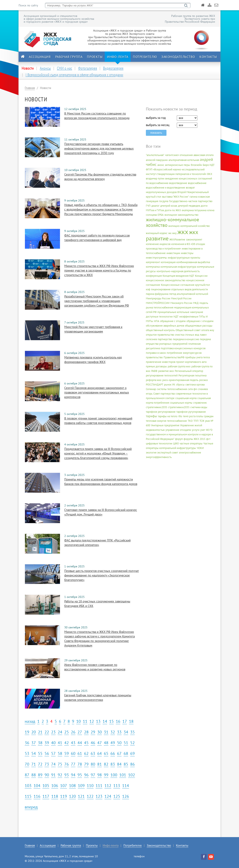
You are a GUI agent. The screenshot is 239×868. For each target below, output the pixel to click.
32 (113, 732)
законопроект (194, 240)
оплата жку (208, 330)
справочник (200, 403)
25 (67, 732)
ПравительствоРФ (174, 357)
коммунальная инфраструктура (178, 267)
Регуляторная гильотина (192, 375)
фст (208, 439)
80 (93, 764)
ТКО (190, 421)
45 (86, 743)
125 (117, 796)
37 (34, 743)
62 (86, 753)
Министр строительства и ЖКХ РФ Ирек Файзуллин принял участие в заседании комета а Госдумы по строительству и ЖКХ (99, 270)
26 (73, 732)
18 (131, 721)
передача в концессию (186, 339)
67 (119, 753)
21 (40, 732)
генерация (152, 201)
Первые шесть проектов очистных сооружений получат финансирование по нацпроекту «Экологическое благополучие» (102, 575)
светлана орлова (195, 385)
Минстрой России (181, 298)
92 (60, 775)
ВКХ (210, 174)
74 (53, 764)
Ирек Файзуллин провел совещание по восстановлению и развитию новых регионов (95, 667)
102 (132, 775)
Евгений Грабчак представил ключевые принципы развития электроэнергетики (98, 698)
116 (37, 796)
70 (27, 764)
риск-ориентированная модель (180, 380)
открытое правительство (160, 335)
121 (81, 796)
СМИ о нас (64, 68)
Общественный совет (188, 330)
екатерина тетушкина (194, 210)
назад (30, 721)
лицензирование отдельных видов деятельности (179, 289)
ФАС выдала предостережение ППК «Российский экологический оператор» (97, 543)
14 (105, 721)
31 (106, 732)
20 (34, 732)
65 (106, 753)
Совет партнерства (164, 394)
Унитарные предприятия (165, 425)
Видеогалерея (113, 68)
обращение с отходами (200, 321)
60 (73, 753)
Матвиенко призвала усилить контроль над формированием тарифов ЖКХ (93, 360)
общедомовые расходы (199, 326)
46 (93, 743)
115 (28, 796)
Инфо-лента (118, 57)
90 (47, 775)
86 (132, 764)
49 (113, 743)
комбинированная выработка (193, 262)
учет (203, 430)
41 (60, 743)
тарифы (151, 416)
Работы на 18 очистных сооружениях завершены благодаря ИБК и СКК (97, 604)
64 (100, 753)
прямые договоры (156, 366)
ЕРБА (161, 215)
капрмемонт (153, 262)
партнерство (165, 339)
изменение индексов (158, 244)
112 (108, 786)
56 (47, 753)
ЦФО (176, 443)
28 (86, 732)
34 (126, 732)
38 (40, 743)
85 (126, 764)
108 (72, 786)
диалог (155, 206)
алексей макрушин (157, 160)
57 (53, 753)
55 (40, 753)
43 (73, 743)
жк (170, 233)
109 (81, 786)
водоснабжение (197, 183)
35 (132, 732)
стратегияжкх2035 (157, 407)
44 (80, 743)
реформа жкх (154, 380)
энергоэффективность (159, 457)
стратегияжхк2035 (179, 407)
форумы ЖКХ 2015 (194, 439)
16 (118, 721)
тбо (180, 416)
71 (34, 764)
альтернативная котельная (184, 160)
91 (53, 775)
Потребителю (145, 57)
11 (85, 721)
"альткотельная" (155, 155)
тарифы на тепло (168, 416)
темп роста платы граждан (198, 416)
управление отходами (178, 430)
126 (126, 796)
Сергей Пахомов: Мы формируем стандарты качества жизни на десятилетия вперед (100, 177)
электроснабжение (190, 453)
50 (119, 743)
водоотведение (178, 183)
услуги (196, 430)
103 (28, 786)
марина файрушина (157, 294)
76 (67, 764)
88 (34, 775)
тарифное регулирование (161, 412)
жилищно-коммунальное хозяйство (172, 222)
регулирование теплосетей (162, 375)
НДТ (176, 317)
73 (47, 764)
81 (100, 764)
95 (80, 775)
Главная (30, 88)
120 (72, 796)
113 (117, 786)
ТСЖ (202, 421)
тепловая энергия (156, 421)
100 (114, 775)
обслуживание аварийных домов (165, 326)
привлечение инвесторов (161, 362)
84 (119, 764)
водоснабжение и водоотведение (165, 188)
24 (60, 732)
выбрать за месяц (158, 125)
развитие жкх (166, 371)
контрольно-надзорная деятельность (178, 271)
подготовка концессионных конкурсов (183, 348)
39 (47, 743)
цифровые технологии (159, 443)
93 (67, 775)
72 (40, 764)
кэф (148, 289)
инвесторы (187, 253)
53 (27, 753)
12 (92, 721)
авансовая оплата (203, 155)
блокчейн (196, 165)
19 (27, 732)
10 (78, 721)
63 (93, 753)
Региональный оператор (189, 371)
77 (73, 764)
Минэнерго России (181, 303)
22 (47, 732)
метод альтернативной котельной (189, 294)
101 (123, 775)
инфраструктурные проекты (184, 258)
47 (100, 743)
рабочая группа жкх (179, 366)
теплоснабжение (177, 421)
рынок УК (170, 385)
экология (151, 453)
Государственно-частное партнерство (191, 201)
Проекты (95, 57)
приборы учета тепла (197, 357)
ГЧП (148, 206)
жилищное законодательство (181, 215)
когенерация (168, 262)
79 (86, 764)
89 (40, 775)
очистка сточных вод (187, 335)
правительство (154, 357)
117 (46, 796)
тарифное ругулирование (191, 412)
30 (100, 732)
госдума (163, 201)
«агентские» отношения (179, 155)
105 (46, 786)
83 (113, 764)
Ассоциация (40, 57)
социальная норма (186, 398)
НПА (157, 321)
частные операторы (191, 443)
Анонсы (45, 68)
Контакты (208, 57)
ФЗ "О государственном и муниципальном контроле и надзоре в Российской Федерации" (179, 434)
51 (126, 743)
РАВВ (154, 371)
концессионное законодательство (166, 280)
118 (55, 796)
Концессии (201, 276)
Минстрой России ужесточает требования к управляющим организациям (93, 329)
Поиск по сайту (28, 5)
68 (126, 753)
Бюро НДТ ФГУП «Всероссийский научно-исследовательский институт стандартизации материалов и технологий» (180, 169)
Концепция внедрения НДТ (178, 276)
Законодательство (178, 57)
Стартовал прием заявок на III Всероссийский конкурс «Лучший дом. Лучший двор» (101, 512)
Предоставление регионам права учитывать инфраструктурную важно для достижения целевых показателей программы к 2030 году (99, 148)
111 (99, 786)
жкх (183, 232)
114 (126, 786)
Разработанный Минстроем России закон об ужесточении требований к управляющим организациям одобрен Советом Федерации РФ (97, 301)
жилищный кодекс (157, 233)
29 (93, 732)
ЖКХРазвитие (177, 240)
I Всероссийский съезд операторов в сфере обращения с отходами (74, 75)
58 (60, 753)
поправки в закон (156, 353)
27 (80, 732)
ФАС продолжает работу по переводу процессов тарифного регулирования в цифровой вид (97, 238)
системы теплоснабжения (172, 389)
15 (111, 721)
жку (174, 233)
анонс (161, 165)
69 (132, 753)
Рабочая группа (69, 57)
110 (90, 786)
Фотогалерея (88, 68)
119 (64, 796)
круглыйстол (203, 285)
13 (98, 721)
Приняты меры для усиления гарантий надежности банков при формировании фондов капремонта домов (101, 482)
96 (86, 775)
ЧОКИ (200, 448)
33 (119, 732)
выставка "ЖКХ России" (175, 197)
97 (93, 775)
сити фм (192, 389)
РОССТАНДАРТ (155, 385)
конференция (154, 276)
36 (27, 743)
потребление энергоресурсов (184, 353)
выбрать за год (156, 118)
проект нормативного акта (191, 362)
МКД (196, 303)
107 (64, 786)
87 (27, 775)
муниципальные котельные (173, 312)
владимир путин (155, 179)
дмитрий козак (169, 206)
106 (55, 786)
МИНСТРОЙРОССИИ (158, 303)
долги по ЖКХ (173, 210)
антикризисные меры (177, 165)
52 (132, 743)
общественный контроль (160, 330)
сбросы (180, 385)
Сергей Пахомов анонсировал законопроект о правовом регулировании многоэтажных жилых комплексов (97, 392)
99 (106, 775)
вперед (31, 807)
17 (125, 721)
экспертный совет (168, 453)
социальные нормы (181, 403)
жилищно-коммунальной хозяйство (189, 226)
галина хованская (200, 197)
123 (99, 796)
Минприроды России (158, 298)
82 (106, 764)
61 (80, 753)
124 (108, 796)
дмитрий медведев (189, 206)
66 (113, 753)
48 (106, 743)
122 (90, 796)
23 (53, 732)
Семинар (151, 389)
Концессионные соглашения (178, 285)
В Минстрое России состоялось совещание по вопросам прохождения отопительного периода (97, 116)
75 (60, 764)
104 (37, 786)
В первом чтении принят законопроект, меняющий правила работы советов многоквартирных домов (98, 421)
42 (67, 743)
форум (179, 439)
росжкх (204, 380)
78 (80, 764)
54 (34, 753)
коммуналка (153, 267)
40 (53, 743)
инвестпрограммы (156, 258)
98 (100, 775)
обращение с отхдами (173, 321)
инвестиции (173, 253)
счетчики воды (199, 407)
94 (73, 775)
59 (67, 753)
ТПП (196, 421)
